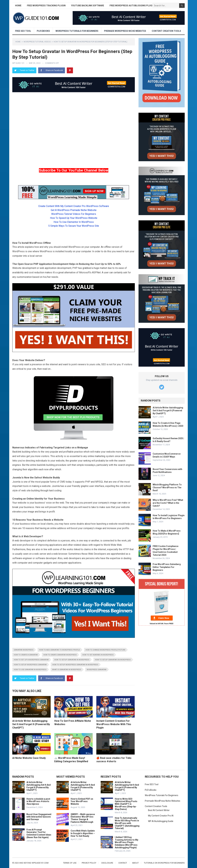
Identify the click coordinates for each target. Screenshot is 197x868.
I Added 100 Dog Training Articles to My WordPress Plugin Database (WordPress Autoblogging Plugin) (127, 842)
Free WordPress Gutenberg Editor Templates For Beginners (167, 567)
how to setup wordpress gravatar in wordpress (75, 665)
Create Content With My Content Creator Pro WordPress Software (74, 206)
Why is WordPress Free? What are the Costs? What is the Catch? (168, 503)
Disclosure (107, 863)
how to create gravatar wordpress (60, 655)
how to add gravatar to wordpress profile (59, 650)
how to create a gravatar (26, 655)
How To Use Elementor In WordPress (74, 222)
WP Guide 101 (18, 63)
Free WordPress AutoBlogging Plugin (132, 6)
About (135, 863)
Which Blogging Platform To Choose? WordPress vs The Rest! (167, 488)
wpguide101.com (40, 863)
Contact (123, 863)
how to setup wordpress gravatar (30, 665)
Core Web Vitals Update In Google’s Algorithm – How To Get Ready (83, 833)
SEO (104, 364)
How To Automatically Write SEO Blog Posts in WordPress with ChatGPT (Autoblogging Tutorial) (127, 823)
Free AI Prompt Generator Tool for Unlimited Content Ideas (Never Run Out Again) (39, 834)
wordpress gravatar (97, 670)
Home (18, 6)
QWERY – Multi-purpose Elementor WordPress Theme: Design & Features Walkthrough (83, 818)
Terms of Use (70, 863)
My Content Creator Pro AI (161, 816)
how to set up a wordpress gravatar (31, 660)
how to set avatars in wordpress (98, 655)
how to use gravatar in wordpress (30, 670)
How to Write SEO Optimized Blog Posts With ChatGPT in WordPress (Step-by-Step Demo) (126, 804)
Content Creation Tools (166, 31)
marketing (100, 456)
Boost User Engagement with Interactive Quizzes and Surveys (39, 817)
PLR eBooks (43, 31)
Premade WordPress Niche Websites (125, 31)
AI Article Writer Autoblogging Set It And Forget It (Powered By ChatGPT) (31, 724)
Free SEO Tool (23, 31)
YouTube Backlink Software (88, 6)
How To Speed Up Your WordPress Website (74, 218)
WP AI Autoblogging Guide (161, 821)
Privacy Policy (89, 863)
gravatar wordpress (24, 650)
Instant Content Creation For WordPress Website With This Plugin (114, 724)
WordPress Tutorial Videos (37, 42)
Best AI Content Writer (159, 810)
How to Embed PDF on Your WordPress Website (82, 801)
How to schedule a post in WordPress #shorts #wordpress (38, 801)
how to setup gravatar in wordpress (72, 660)
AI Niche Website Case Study (29, 758)
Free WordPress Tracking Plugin (46, 6)
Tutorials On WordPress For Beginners (164, 863)
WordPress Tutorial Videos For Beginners (74, 214)
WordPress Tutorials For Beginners (77, 31)
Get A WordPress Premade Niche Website (74, 210)
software (17, 558)
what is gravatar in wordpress (67, 670)
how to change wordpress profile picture (105, 650)
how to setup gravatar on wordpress (113, 660)
